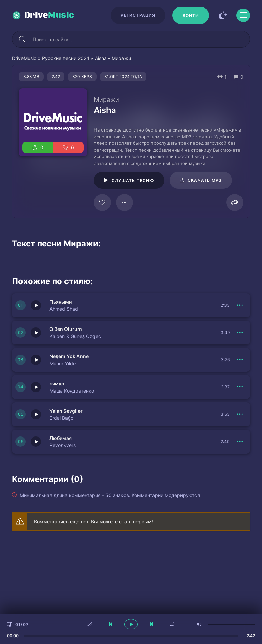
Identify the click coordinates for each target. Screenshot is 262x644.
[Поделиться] (235, 202)
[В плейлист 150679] (240, 414)
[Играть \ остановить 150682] (36, 305)
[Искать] (22, 39)
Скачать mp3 (205, 180)
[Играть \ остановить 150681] (36, 333)
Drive (49, 15)
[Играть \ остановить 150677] (36, 387)
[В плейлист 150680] (240, 360)
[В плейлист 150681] (240, 333)
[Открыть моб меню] (243, 15)
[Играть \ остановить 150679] (36, 414)
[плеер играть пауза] (131, 624)
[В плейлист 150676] (240, 442)
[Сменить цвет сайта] (223, 15)
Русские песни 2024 (66, 58)
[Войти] (191, 15)
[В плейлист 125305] (125, 202)
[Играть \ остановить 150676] (36, 442)
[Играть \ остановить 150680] (36, 360)
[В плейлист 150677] (240, 387)
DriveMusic (24, 58)
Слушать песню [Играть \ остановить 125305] (133, 180)
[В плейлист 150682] (240, 305)
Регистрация (138, 15)
